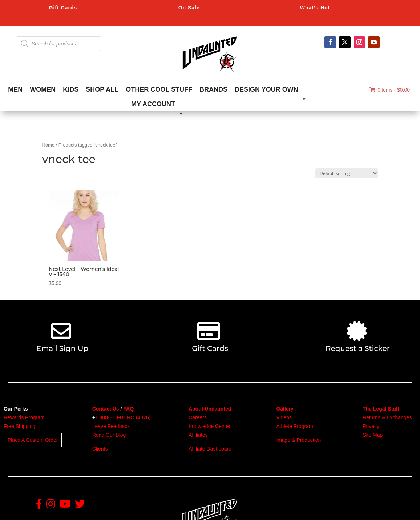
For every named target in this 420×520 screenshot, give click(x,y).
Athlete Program (294, 426)
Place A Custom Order (33, 440)
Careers (198, 417)
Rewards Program (24, 417)
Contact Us (106, 409)
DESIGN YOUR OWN (271, 91)
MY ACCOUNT (157, 106)
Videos (284, 417)
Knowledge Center (209, 426)
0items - (390, 90)
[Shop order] (347, 173)
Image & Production (298, 440)
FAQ (128, 409)
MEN (15, 89)
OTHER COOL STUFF (159, 89)
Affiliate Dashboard (210, 449)
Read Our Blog (109, 435)
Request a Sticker (358, 348)
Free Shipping (19, 426)
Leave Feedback (111, 426)
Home (48, 145)
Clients (100, 449)
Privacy (371, 426)
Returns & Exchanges (387, 417)
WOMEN (43, 89)
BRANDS (213, 89)
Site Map (373, 435)
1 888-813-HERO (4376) (123, 417)
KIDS (71, 89)
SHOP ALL (102, 89)
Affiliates (198, 435)
